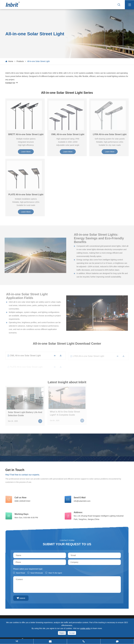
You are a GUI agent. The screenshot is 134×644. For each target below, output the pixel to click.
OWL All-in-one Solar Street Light (69, 134)
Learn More (27, 152)
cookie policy (85, 628)
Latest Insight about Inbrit (67, 383)
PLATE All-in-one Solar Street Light (27, 195)
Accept (72, 633)
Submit (21, 598)
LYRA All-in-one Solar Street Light (111, 134)
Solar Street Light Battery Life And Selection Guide (25, 413)
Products (20, 61)
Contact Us (12, 83)
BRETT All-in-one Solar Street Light (27, 134)
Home (11, 61)
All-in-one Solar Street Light (38, 61)
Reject (62, 633)
